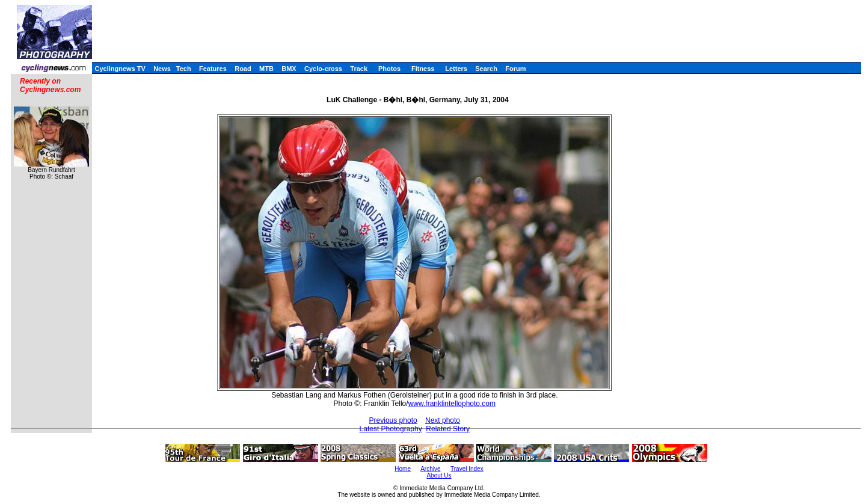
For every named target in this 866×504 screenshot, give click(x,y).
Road (243, 69)
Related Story (448, 429)
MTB (266, 69)
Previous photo (393, 420)
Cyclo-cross (323, 69)
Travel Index (467, 469)
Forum (515, 69)
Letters (456, 69)
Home (403, 469)
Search (486, 69)
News (162, 69)
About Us (439, 475)
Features (213, 69)
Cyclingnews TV (120, 69)
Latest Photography (391, 429)
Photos (389, 69)
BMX (289, 69)
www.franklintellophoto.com (452, 404)
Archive (430, 469)
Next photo (443, 420)
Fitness (423, 69)
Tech (184, 69)
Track (359, 69)
